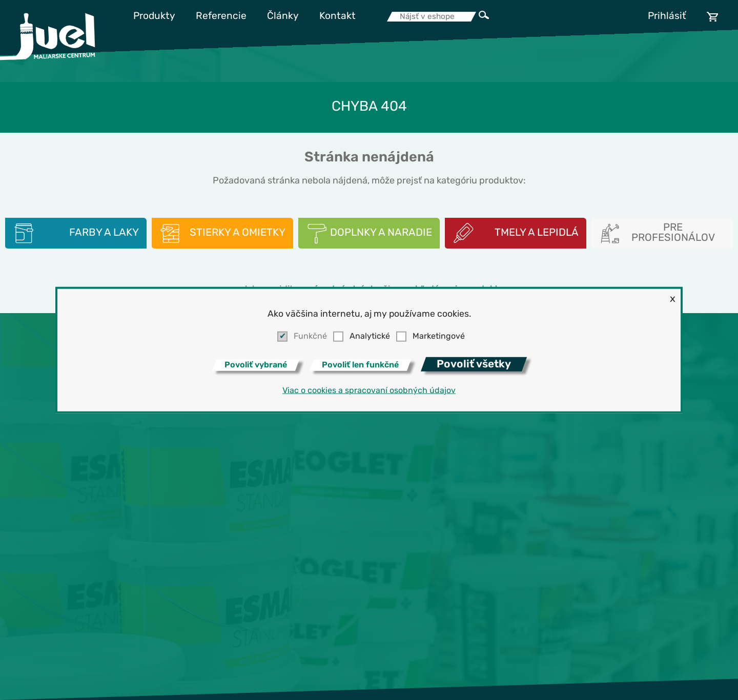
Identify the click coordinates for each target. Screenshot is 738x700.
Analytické (370, 337)
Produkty (154, 17)
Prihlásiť (667, 17)
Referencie (221, 17)
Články (283, 17)
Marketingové (439, 337)
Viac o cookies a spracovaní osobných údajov (369, 390)
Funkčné (310, 337)
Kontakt (337, 17)
